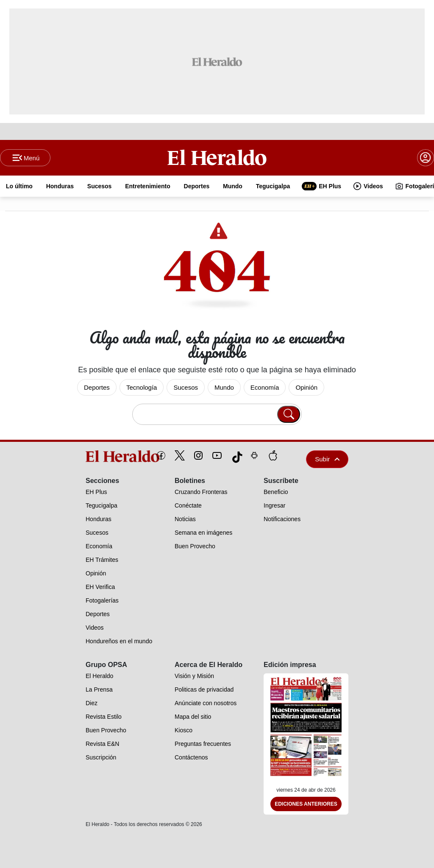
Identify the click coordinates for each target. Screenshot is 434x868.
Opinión (306, 387)
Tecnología (142, 387)
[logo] (103, 456)
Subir (327, 459)
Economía (265, 387)
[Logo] (217, 157)
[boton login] (426, 158)
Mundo (224, 387)
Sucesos (186, 387)
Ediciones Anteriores (306, 804)
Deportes (97, 387)
